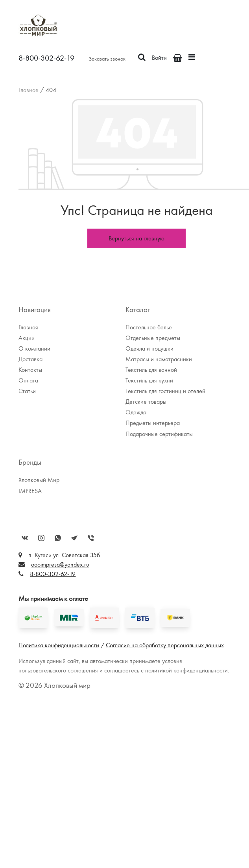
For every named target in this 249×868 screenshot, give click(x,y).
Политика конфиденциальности (59, 645)
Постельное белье (149, 327)
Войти (159, 58)
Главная (28, 90)
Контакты (30, 370)
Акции (27, 338)
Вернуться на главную (136, 238)
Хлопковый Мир (39, 480)
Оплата (28, 380)
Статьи (27, 391)
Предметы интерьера (153, 423)
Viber (91, 538)
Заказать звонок (107, 59)
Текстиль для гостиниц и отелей (165, 391)
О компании (34, 348)
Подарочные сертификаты (159, 434)
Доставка (30, 359)
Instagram (41, 538)
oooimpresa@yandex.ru (60, 564)
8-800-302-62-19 (46, 58)
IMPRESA (30, 491)
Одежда (136, 412)
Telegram (74, 538)
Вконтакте (25, 538)
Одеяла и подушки (149, 348)
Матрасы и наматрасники (159, 359)
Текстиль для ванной (151, 370)
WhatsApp (58, 538)
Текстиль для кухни (149, 380)
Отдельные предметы (153, 338)
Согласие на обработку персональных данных (165, 645)
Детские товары (146, 402)
